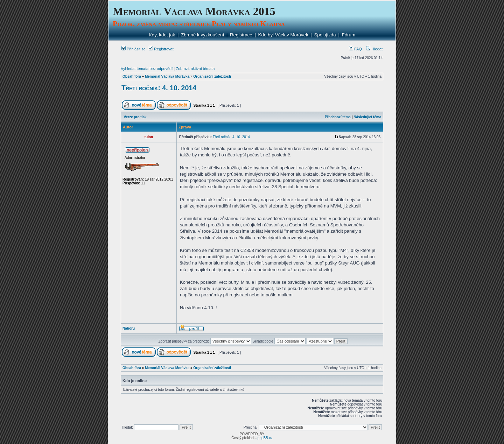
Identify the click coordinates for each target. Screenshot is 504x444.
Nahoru (129, 328)
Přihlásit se (134, 49)
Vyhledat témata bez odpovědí (147, 69)
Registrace (241, 35)
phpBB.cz (265, 438)
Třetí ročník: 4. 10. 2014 (159, 88)
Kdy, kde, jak (162, 35)
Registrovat (161, 49)
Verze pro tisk (135, 117)
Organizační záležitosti (212, 76)
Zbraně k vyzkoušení (202, 35)
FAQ (355, 49)
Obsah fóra (132, 76)
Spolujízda (325, 35)
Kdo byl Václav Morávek (283, 35)
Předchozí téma (338, 117)
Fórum (349, 35)
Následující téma (367, 117)
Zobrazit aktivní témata (195, 69)
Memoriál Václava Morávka (167, 76)
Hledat (374, 49)
